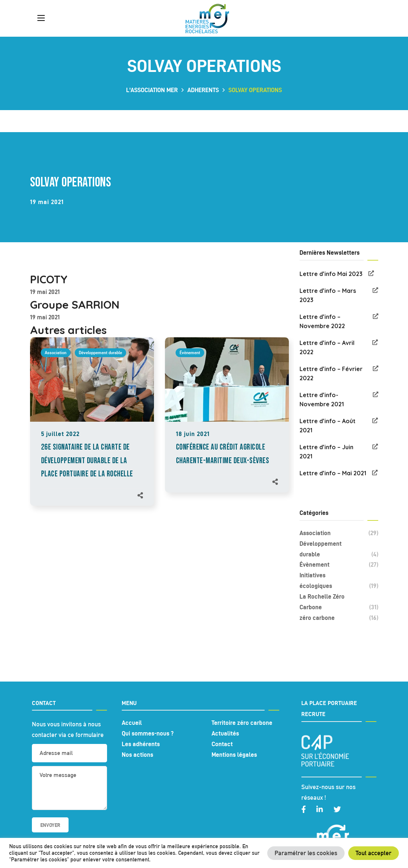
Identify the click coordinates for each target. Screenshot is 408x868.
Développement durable (100, 353)
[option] (92, 429)
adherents (203, 90)
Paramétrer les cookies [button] (306, 853)
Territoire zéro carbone (242, 723)
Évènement (190, 353)
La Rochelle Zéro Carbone (339, 603)
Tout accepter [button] (374, 853)
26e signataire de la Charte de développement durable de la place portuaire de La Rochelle (87, 461)
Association (56, 353)
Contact (222, 744)
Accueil (132, 723)
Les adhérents (141, 744)
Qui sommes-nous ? (148, 733)
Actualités (225, 733)
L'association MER (152, 90)
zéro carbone (339, 618)
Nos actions (137, 755)
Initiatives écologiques (339, 582)
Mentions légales (234, 755)
